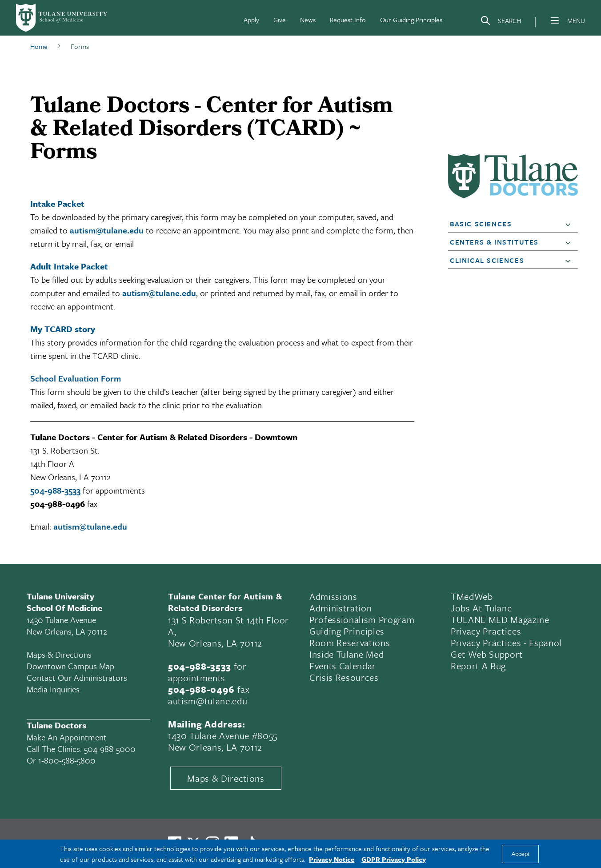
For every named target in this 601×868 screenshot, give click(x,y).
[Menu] (555, 20)
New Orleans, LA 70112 (215, 643)
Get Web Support (487, 654)
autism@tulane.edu (107, 230)
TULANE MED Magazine (500, 619)
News (308, 20)
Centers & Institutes (494, 242)
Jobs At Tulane (481, 608)
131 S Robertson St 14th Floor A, (228, 626)
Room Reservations (350, 643)
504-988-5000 (110, 749)
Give (280, 20)
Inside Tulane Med (347, 654)
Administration (341, 608)
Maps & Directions (59, 654)
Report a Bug (478, 666)
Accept (520, 854)
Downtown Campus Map (70, 666)
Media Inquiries (53, 689)
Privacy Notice (332, 859)
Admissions (333, 596)
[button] (570, 224)
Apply (251, 20)
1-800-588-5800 (67, 760)
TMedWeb (472, 596)
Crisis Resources (344, 677)
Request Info (348, 20)
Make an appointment (67, 737)
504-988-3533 (55, 490)
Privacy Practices (486, 631)
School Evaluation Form (76, 378)
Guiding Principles (347, 631)
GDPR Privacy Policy (394, 859)
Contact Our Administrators (77, 677)
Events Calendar (343, 666)
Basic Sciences (481, 224)
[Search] (501, 22)
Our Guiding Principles (411, 20)
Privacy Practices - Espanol (506, 643)
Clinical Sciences (487, 260)
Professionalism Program (362, 619)
